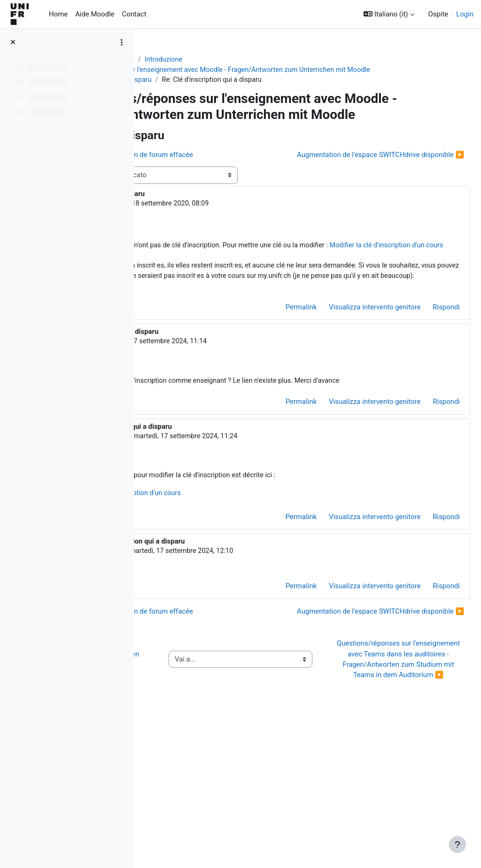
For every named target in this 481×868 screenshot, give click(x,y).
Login (465, 14)
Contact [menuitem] (134, 14)
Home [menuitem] (58, 14)
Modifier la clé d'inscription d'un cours (278, 301)
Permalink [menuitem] (279, 386)
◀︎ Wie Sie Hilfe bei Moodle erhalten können (197, 784)
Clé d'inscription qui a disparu (208, 91)
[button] (389, 14)
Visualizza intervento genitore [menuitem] (352, 386)
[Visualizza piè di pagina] (458, 844)
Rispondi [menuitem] (424, 386)
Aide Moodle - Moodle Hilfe (194, 60)
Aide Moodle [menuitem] (95, 14)
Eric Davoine (217, 420)
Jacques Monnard (217, 248)
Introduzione (266, 60)
